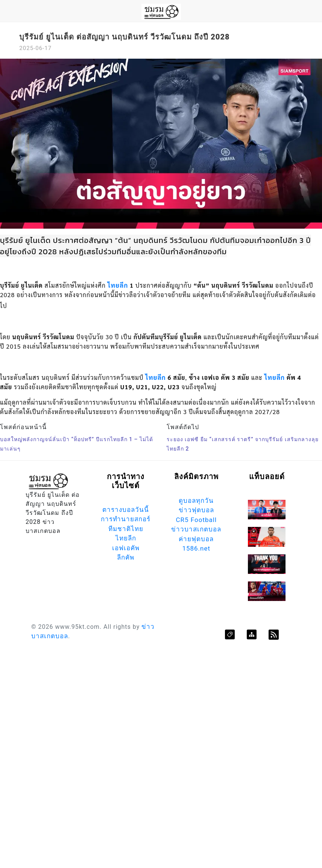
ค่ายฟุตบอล (196, 539)
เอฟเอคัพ (126, 548)
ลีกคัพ (126, 557)
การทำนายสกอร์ (126, 519)
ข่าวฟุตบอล (196, 510)
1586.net (196, 548)
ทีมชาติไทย (126, 529)
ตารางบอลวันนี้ (126, 510)
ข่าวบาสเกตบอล (196, 529)
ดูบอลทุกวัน (196, 501)
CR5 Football (196, 520)
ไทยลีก (118, 285)
